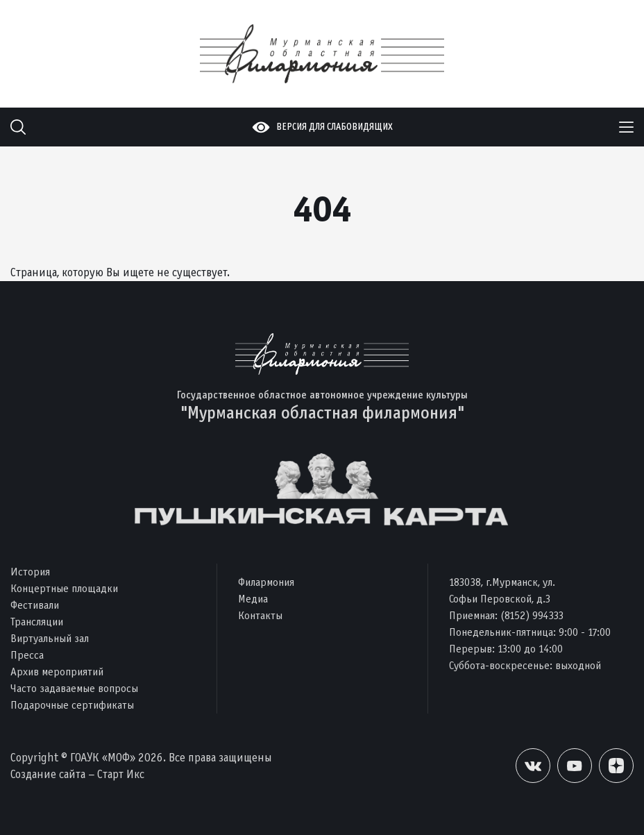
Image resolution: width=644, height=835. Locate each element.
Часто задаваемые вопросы (74, 688)
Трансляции (37, 622)
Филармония (266, 582)
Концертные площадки (64, 588)
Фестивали (35, 605)
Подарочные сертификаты (72, 705)
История (30, 572)
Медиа (253, 599)
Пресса (27, 655)
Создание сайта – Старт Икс (77, 774)
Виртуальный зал (50, 638)
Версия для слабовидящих (334, 127)
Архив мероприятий (57, 672)
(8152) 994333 (532, 615)
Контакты (260, 615)
